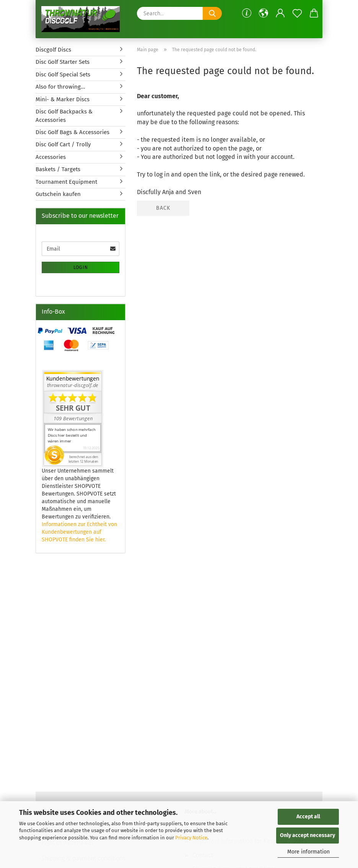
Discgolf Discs (53, 50)
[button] (264, 13)
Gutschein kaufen (58, 194)
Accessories (51, 157)
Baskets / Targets (58, 169)
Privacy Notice (191, 838)
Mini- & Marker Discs (63, 99)
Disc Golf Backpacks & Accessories (64, 116)
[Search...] (212, 13)
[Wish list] (297, 13)
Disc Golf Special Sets (63, 74)
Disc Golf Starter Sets (63, 62)
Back (163, 208)
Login (81, 267)
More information (308, 852)
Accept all (308, 817)
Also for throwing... (60, 87)
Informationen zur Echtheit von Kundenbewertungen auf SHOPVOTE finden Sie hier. (79, 532)
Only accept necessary (308, 835)
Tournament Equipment (66, 182)
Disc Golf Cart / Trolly (63, 144)
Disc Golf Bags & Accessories (72, 132)
